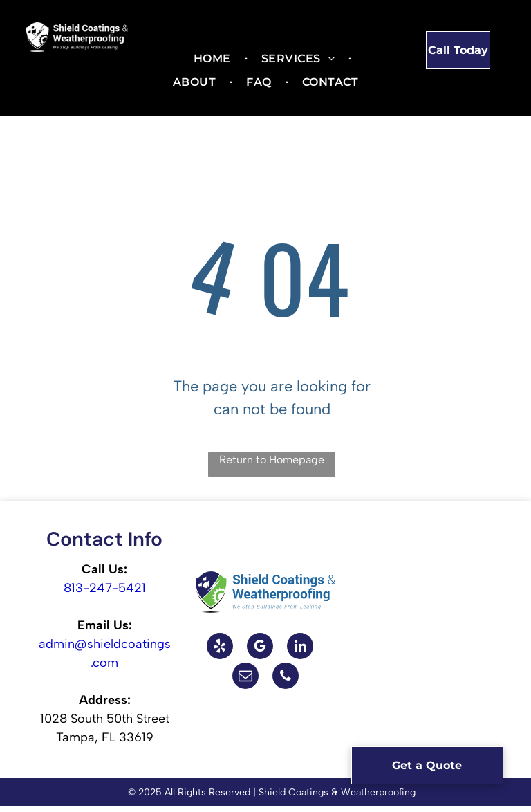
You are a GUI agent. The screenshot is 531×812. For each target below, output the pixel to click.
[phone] (286, 677)
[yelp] (220, 648)
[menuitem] (214, 59)
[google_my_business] (260, 648)
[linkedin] (300, 648)
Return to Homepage (272, 460)
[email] (245, 677)
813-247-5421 (105, 588)
